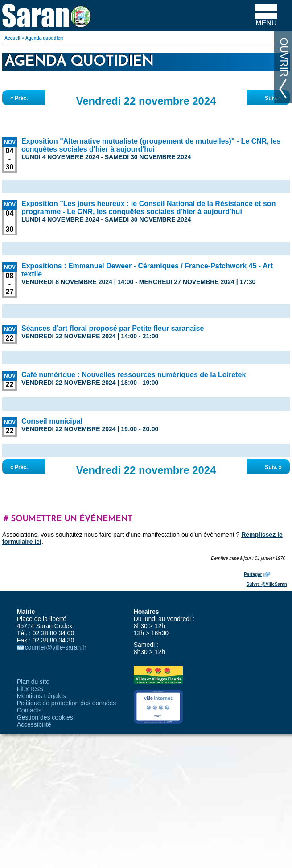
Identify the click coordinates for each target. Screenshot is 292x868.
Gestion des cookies (45, 717)
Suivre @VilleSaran (267, 584)
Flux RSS (30, 689)
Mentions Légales (41, 696)
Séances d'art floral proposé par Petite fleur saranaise (113, 328)
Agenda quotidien (44, 38)
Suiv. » (273, 98)
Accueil (12, 38)
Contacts (29, 710)
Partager (253, 574)
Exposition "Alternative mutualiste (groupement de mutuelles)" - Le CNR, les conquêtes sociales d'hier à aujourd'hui (151, 145)
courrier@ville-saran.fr (56, 647)
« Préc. (19, 98)
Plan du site (33, 682)
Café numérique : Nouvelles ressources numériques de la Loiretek (134, 375)
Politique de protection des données (67, 703)
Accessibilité (34, 724)
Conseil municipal (52, 421)
